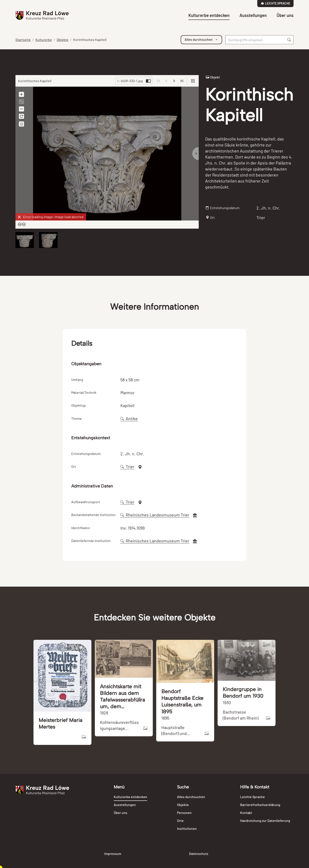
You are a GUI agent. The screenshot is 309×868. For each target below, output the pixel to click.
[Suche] (255, 40)
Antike (129, 418)
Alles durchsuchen (191, 797)
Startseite (23, 40)
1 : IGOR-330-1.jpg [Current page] (130, 81)
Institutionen (187, 828)
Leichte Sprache (276, 3)
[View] (193, 81)
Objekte (63, 40)
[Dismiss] (19, 217)
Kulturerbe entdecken (209, 15)
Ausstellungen (253, 15)
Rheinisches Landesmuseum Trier (155, 515)
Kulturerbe (44, 40)
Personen (184, 813)
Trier (127, 466)
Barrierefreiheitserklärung (260, 805)
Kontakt (246, 813)
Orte (180, 820)
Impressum (113, 854)
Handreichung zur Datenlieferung (265, 820)
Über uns (285, 15)
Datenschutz (199, 854)
